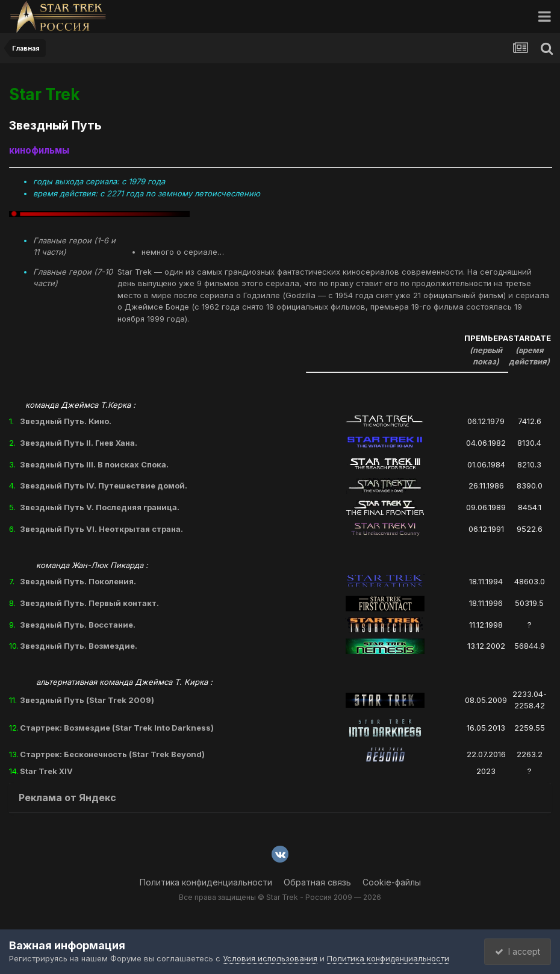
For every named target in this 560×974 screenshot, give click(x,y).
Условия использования (270, 958)
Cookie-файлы (392, 882)
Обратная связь (317, 882)
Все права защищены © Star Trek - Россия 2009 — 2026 (280, 897)
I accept (516, 951)
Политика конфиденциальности (206, 882)
